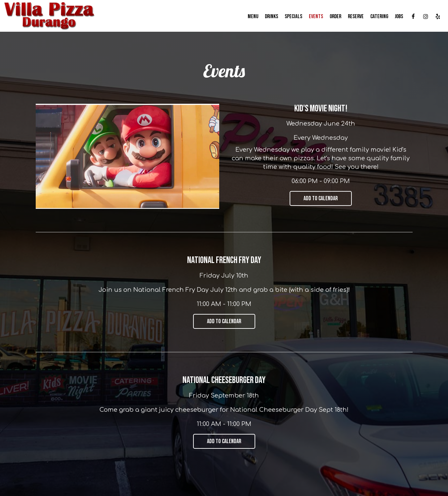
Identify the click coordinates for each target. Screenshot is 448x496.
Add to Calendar (321, 198)
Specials (293, 17)
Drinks (271, 17)
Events (316, 17)
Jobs (399, 17)
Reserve (356, 17)
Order (335, 17)
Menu (253, 17)
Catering (379, 17)
